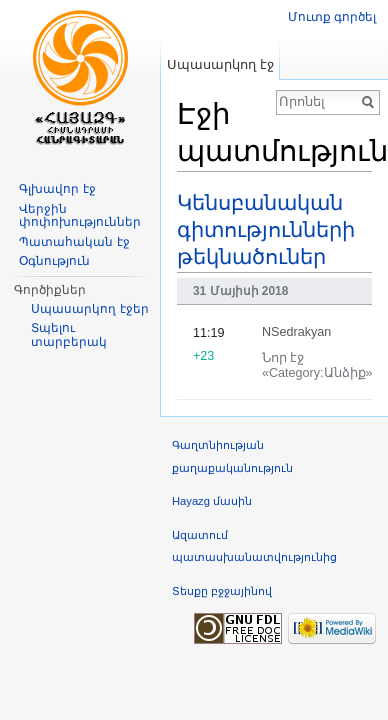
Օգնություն (54, 261)
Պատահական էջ (74, 242)
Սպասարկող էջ (220, 64)
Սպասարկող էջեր (89, 309)
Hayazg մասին (212, 501)
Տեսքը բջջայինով (222, 591)
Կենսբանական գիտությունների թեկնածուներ (266, 230)
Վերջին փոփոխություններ (80, 216)
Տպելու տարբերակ (69, 335)
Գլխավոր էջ (57, 189)
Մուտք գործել (332, 17)
